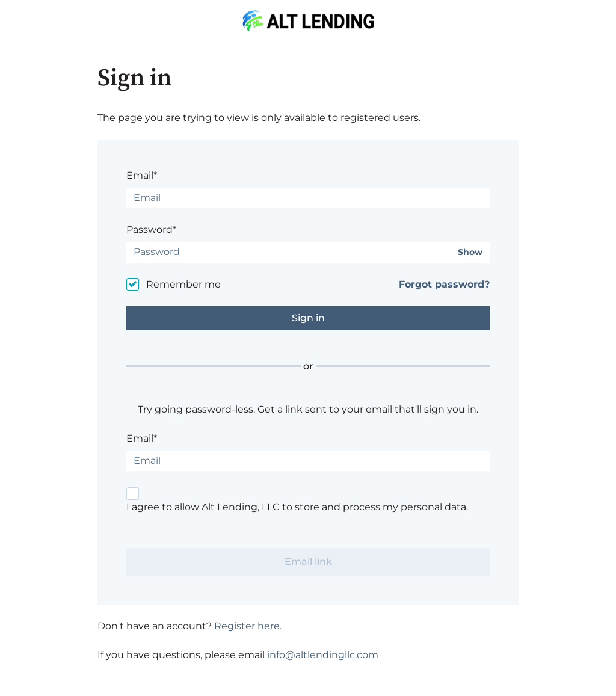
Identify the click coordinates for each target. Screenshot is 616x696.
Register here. (248, 626)
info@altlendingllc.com (323, 655)
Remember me (183, 284)
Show (470, 252)
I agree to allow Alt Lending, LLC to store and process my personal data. (297, 507)
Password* (151, 229)
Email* (142, 175)
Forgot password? (444, 284)
